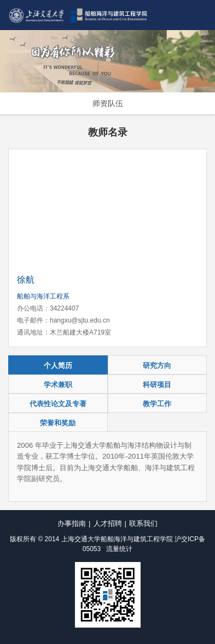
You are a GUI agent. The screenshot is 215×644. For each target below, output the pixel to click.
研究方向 (157, 365)
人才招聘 (108, 523)
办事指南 (72, 523)
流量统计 (119, 549)
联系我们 (143, 523)
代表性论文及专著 (58, 404)
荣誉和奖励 (58, 423)
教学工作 (157, 404)
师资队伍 (108, 103)
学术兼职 (58, 385)
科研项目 (157, 385)
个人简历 (58, 365)
